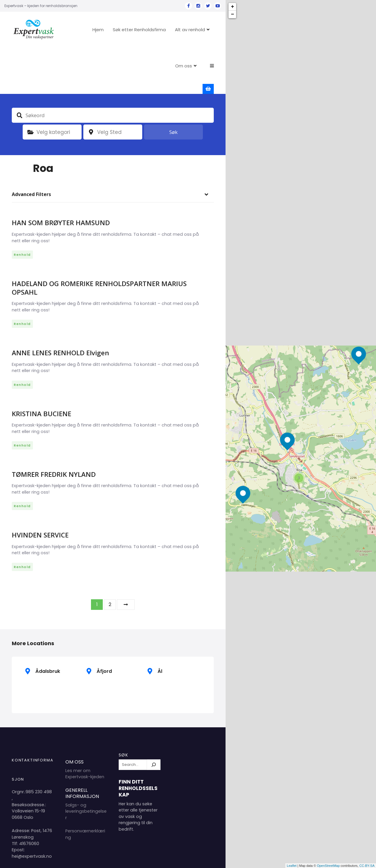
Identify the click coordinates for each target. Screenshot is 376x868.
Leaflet (292, 866)
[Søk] (154, 719)
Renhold (22, 209)
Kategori (30, 86)
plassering (91, 86)
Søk (173, 86)
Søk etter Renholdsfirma (157, 30)
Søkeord (19, 69)
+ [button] (232, 7)
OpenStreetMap (328, 866)
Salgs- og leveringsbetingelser (86, 765)
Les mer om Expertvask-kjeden (85, 728)
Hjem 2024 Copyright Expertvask (154, 859)
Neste (126, 558)
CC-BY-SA (367, 866)
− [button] (232, 14)
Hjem (116, 30)
